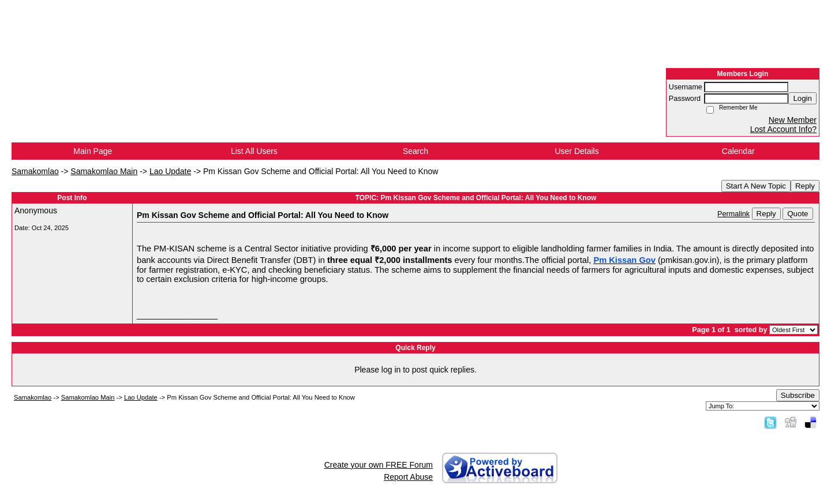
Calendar (738, 151)
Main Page (93, 151)
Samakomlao (35, 171)
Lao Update (170, 171)
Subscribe (798, 395)
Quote (798, 214)
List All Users (254, 151)
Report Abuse (408, 477)
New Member (793, 120)
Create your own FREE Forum (379, 465)
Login (802, 98)
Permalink (733, 214)
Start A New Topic (756, 186)
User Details (577, 151)
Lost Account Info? (783, 129)
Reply (805, 186)
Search (415, 151)
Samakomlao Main (104, 171)
